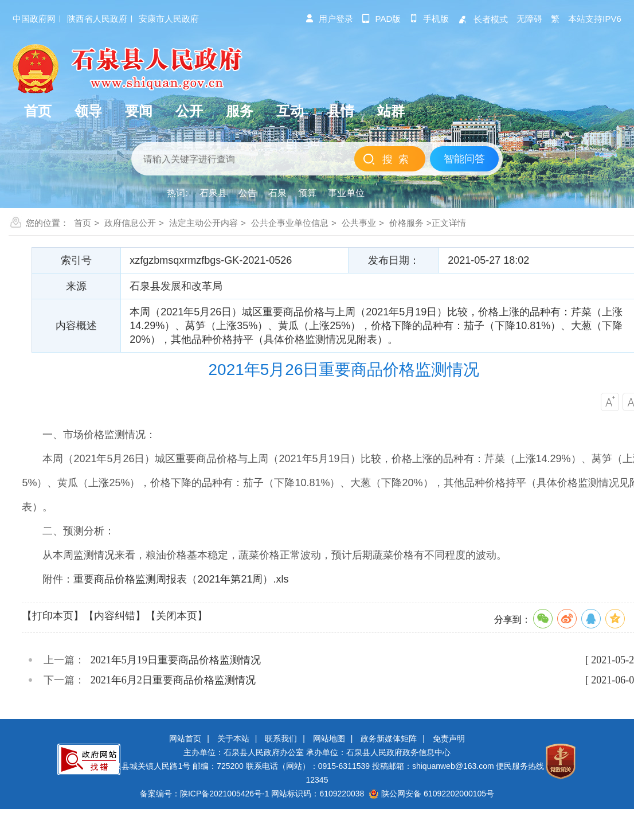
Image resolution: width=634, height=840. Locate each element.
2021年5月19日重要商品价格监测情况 (176, 660)
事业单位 (346, 193)
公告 (248, 193)
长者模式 (483, 19)
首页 (83, 223)
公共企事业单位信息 (290, 223)
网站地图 (329, 739)
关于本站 (233, 739)
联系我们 (281, 739)
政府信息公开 (130, 223)
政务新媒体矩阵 (389, 739)
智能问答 (464, 159)
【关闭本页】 (177, 616)
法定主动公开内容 (203, 223)
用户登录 (329, 19)
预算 (307, 193)
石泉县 (213, 193)
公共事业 (359, 223)
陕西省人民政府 (97, 19)
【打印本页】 (53, 616)
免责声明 (449, 739)
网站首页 (185, 739)
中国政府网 (34, 19)
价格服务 (406, 223)
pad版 (381, 19)
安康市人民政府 (169, 19)
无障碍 (529, 19)
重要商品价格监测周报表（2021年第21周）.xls (181, 579)
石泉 (277, 193)
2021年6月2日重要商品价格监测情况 (173, 680)
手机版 (429, 19)
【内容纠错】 (115, 616)
